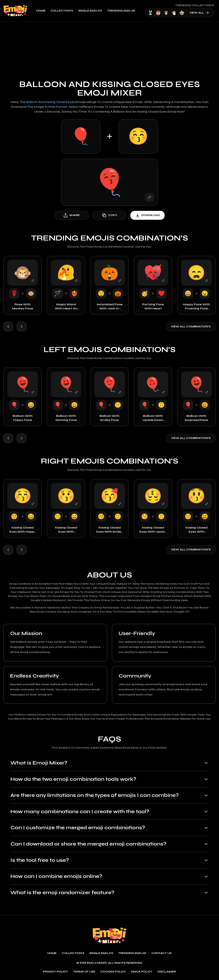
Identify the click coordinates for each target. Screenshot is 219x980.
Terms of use (84, 972)
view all (199, 13)
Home (41, 11)
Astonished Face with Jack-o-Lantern (110, 307)
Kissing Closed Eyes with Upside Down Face (153, 530)
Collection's (62, 11)
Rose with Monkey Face (23, 306)
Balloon (32, 102)
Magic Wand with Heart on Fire (66, 307)
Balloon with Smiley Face (109, 418)
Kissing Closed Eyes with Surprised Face (196, 530)
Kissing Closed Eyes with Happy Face (23, 530)
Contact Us (162, 953)
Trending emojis (121, 11)
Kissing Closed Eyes (60, 102)
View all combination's (191, 326)
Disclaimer (167, 972)
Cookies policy (113, 972)
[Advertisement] (109, 47)
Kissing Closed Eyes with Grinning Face (66, 530)
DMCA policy (142, 972)
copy (109, 215)
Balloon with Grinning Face (66, 418)
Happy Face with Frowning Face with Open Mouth (196, 307)
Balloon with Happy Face (23, 418)
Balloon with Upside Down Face (153, 418)
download (148, 215)
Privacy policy (55, 972)
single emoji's (90, 11)
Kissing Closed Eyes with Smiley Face (110, 530)
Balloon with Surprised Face (196, 418)
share (71, 215)
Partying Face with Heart (153, 306)
